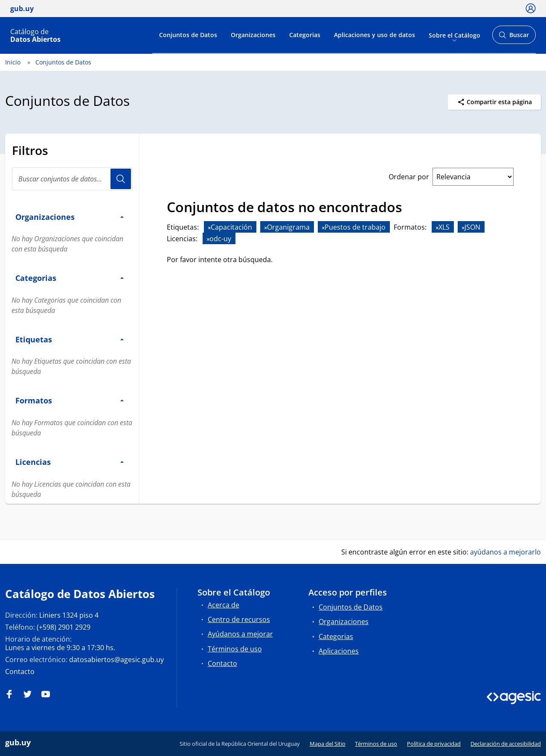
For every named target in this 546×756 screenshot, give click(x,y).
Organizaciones (253, 35)
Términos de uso (235, 649)
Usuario (121, 179)
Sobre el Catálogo (455, 35)
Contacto (20, 671)
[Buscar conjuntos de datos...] (72, 179)
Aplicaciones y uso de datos (375, 35)
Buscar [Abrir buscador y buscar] (514, 37)
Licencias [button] (70, 462)
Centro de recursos (239, 619)
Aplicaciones (339, 651)
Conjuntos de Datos (188, 35)
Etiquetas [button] (70, 339)
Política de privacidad (434, 744)
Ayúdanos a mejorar (240, 634)
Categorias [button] (70, 278)
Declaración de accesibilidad (506, 744)
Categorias (305, 35)
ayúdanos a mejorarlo (505, 552)
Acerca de (224, 605)
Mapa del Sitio (328, 744)
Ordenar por (409, 177)
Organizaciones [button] (70, 217)
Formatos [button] (70, 400)
